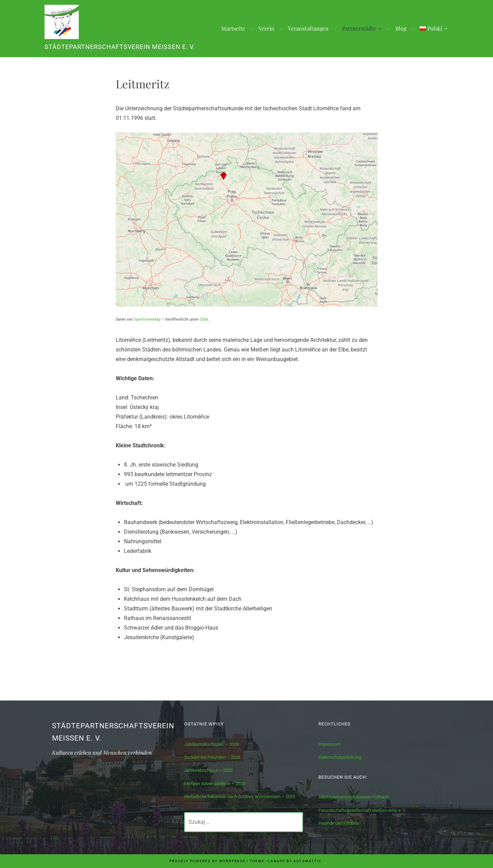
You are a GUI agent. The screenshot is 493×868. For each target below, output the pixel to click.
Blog (401, 28)
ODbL (204, 319)
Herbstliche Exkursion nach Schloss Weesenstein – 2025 (240, 797)
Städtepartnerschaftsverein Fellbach (354, 797)
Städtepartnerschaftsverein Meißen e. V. (120, 47)
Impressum (330, 744)
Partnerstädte (359, 28)
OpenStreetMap (147, 319)
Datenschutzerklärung (340, 757)
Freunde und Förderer (339, 823)
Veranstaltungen (308, 28)
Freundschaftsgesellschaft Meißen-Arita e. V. (362, 810)
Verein (267, 28)
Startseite (233, 28)
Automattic (308, 861)
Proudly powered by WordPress (207, 861)
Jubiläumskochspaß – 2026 (211, 744)
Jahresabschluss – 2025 (208, 770)
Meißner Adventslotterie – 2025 (215, 784)
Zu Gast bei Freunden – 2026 (212, 757)
